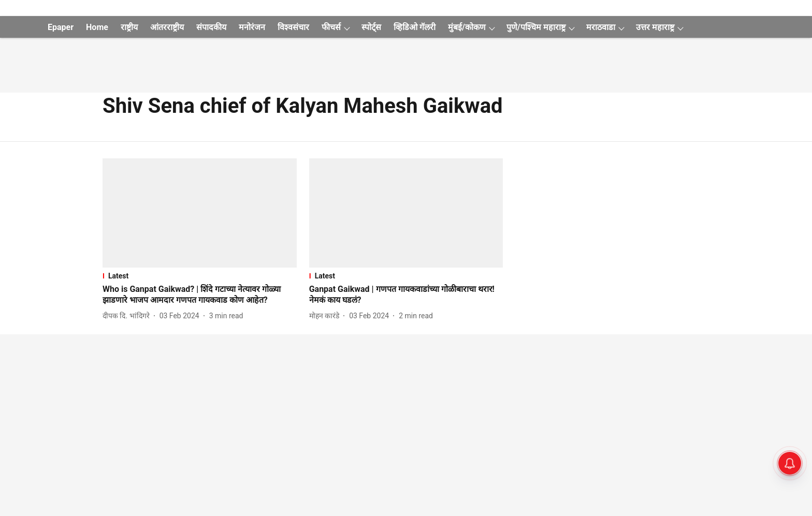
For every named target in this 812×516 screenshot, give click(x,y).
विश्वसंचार (293, 27)
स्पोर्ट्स (371, 27)
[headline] (200, 295)
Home (97, 27)
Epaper (61, 27)
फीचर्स (331, 27)
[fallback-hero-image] (200, 213)
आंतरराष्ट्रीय (167, 27)
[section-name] (200, 276)
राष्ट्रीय (129, 27)
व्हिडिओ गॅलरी (415, 27)
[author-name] (128, 316)
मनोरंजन (252, 27)
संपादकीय (211, 27)
